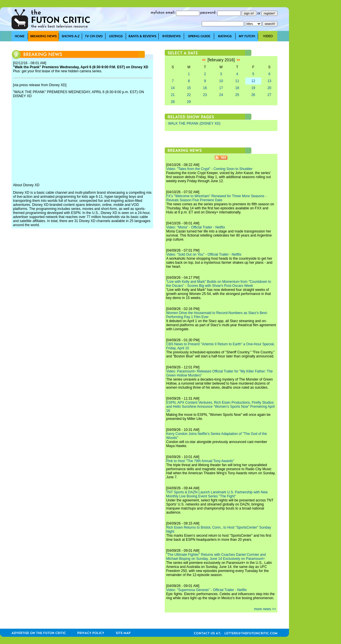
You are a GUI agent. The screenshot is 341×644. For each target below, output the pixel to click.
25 (237, 95)
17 (221, 88)
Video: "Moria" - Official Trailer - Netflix (195, 227)
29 (189, 102)
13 (269, 81)
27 (269, 95)
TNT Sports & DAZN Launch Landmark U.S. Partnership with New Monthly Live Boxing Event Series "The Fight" (217, 494)
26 (253, 95)
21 (173, 95)
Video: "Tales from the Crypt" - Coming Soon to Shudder (209, 169)
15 (189, 88)
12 (253, 81)
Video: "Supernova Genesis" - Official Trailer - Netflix (206, 590)
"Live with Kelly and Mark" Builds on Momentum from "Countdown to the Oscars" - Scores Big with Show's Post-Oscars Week (219, 284)
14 (173, 88)
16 (205, 88)
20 (269, 88)
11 (237, 81)
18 (237, 88)
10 (221, 81)
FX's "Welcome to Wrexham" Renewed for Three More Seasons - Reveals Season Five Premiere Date (216, 198)
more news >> (265, 609)
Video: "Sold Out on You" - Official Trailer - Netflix (204, 254)
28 (173, 102)
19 (253, 88)
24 (221, 95)
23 (205, 95)
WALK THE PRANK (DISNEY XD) (194, 123)
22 (189, 95)
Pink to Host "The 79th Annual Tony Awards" (200, 461)
